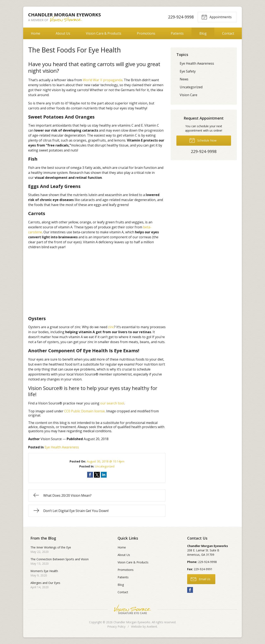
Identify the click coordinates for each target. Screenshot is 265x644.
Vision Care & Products (104, 33)
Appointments (217, 17)
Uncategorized (105, 466)
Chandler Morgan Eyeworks (132, 622)
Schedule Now (203, 140)
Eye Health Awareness (62, 447)
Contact (228, 33)
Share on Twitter (97, 475)
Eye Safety (188, 71)
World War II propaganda (103, 80)
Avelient (152, 626)
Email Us (201, 579)
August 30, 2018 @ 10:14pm (106, 461)
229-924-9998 (181, 17)
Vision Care (189, 95)
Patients (177, 33)
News (184, 79)
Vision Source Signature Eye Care (132, 609)
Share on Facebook (90, 475)
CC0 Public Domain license (84, 411)
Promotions (146, 33)
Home (36, 33)
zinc (111, 327)
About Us (63, 33)
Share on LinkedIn (104, 475)
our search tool (112, 403)
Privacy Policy (116, 626)
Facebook (190, 590)
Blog (203, 33)
